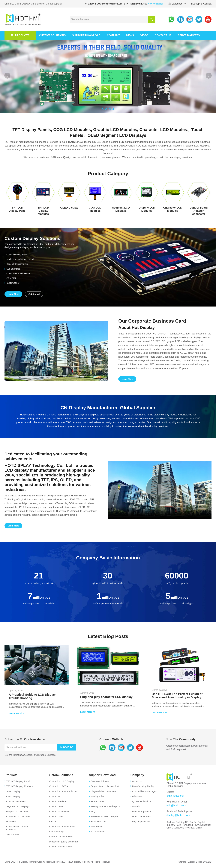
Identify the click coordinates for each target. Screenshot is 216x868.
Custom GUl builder (59, 813)
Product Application (142, 813)
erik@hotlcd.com (175, 807)
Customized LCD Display (62, 783)
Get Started (34, 294)
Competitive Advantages (144, 793)
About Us (137, 783)
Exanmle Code (98, 823)
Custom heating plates (17, 254)
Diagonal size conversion (103, 793)
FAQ (93, 813)
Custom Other (12, 283)
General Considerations (17, 264)
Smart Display (13, 793)
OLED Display (13, 798)
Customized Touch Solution (63, 793)
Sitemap (195, 4)
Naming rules (97, 798)
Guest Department (141, 818)
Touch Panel (13, 836)
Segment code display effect (105, 788)
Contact (207, 4)
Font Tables (97, 828)
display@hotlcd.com (177, 816)
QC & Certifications (142, 803)
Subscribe (68, 749)
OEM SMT (11, 278)
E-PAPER (11, 823)
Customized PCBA (59, 788)
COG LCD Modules (16, 803)
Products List (97, 803)
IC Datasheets (98, 833)
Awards (136, 808)
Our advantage (13, 269)
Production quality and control (20, 259)
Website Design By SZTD (199, 863)
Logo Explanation (141, 823)
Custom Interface (58, 803)
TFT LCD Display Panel (18, 783)
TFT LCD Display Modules (19, 788)
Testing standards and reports (106, 808)
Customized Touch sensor (18, 273)
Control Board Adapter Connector (17, 830)
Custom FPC (56, 798)
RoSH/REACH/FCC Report (104, 818)
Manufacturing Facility (143, 788)
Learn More (13, 294)
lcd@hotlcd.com (175, 797)
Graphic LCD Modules (17, 813)
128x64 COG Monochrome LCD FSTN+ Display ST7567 (124, 4)
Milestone (137, 798)
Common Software (100, 783)
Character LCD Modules (18, 818)
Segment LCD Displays (18, 808)
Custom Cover (57, 808)
